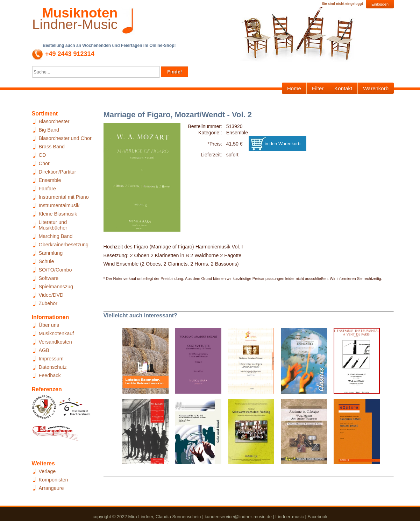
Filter (318, 88)
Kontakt (343, 88)
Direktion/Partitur (58, 172)
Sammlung (51, 253)
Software (49, 278)
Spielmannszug (56, 287)
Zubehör (48, 303)
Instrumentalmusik (59, 205)
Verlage (47, 471)
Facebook (317, 517)
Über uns (49, 325)
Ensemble (50, 180)
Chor (44, 163)
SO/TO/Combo (55, 270)
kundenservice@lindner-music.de (238, 517)
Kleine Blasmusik (58, 214)
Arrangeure (51, 488)
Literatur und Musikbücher (53, 225)
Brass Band (52, 147)
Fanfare (48, 189)
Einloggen (380, 4)
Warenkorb (376, 88)
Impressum (51, 359)
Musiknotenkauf (56, 333)
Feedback (50, 375)
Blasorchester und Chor (65, 138)
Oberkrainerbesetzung (64, 245)
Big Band (49, 130)
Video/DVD (51, 295)
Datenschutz (53, 367)
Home (294, 88)
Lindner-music (289, 517)
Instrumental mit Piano (64, 197)
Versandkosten (55, 342)
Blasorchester (54, 121)
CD (42, 155)
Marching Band (56, 236)
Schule (47, 261)
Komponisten (54, 480)
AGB (44, 350)
